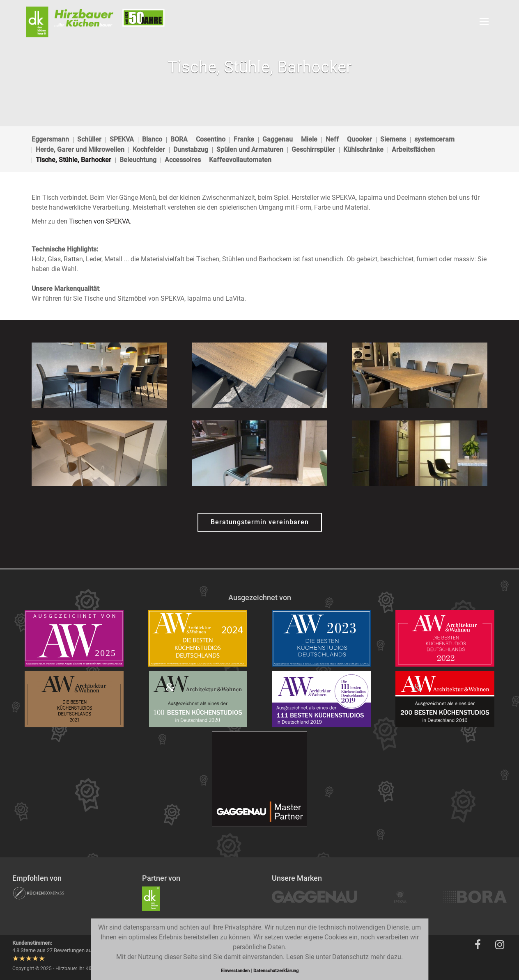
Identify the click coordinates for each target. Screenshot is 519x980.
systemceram (434, 139)
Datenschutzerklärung (276, 971)
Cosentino (211, 139)
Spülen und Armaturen (250, 150)
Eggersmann (50, 139)
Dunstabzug (191, 150)
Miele (309, 139)
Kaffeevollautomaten (240, 160)
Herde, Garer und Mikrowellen (80, 150)
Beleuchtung (138, 160)
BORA (179, 139)
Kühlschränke (363, 150)
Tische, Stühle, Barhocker (73, 160)
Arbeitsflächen (413, 150)
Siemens (393, 139)
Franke (244, 139)
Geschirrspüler (313, 150)
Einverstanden (236, 971)
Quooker (359, 139)
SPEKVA (122, 139)
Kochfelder (149, 150)
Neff (332, 139)
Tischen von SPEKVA (99, 221)
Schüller (89, 139)
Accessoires (183, 160)
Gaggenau (278, 139)
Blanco (152, 139)
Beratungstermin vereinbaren (260, 522)
